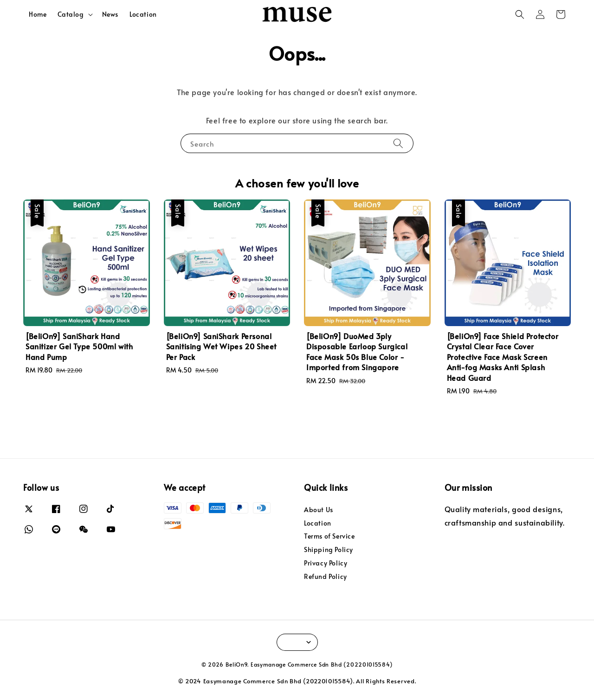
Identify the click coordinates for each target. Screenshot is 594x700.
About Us (319, 510)
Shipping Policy (329, 549)
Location (143, 14)
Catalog (71, 14)
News (110, 14)
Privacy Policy (326, 563)
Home (38, 14)
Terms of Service (329, 536)
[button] (520, 14)
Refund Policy (326, 576)
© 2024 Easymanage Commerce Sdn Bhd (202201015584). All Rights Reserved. (297, 681)
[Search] (398, 143)
